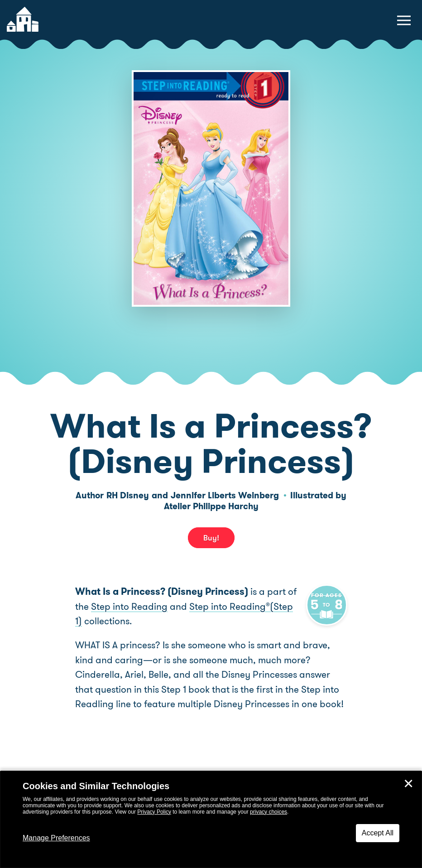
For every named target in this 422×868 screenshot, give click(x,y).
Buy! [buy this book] (211, 538)
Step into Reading (113, 607)
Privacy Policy (154, 812)
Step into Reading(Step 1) (230, 607)
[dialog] (211, 820)
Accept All (378, 833)
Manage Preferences (56, 838)
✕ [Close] (408, 784)
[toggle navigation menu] (404, 20)
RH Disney (128, 495)
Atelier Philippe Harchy (211, 506)
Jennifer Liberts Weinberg (225, 495)
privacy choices (269, 812)
